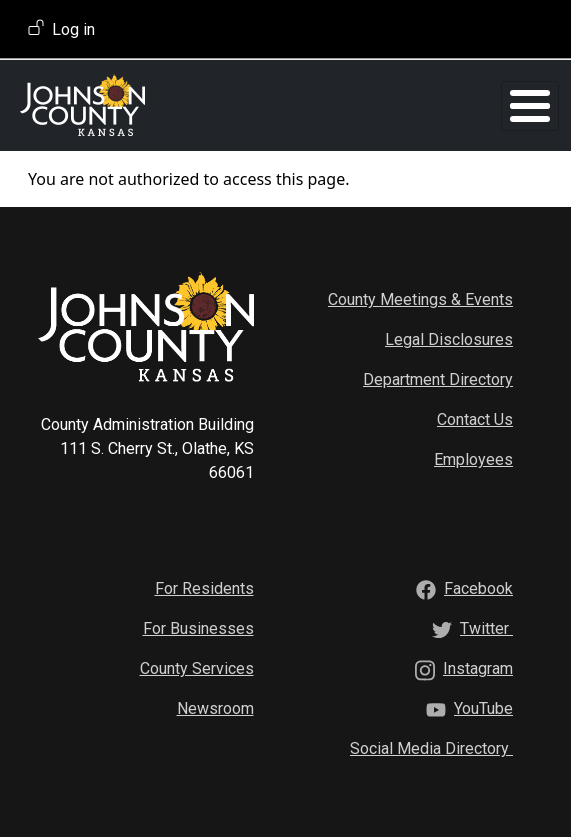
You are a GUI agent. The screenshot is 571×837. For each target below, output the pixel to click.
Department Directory (438, 379)
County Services (197, 668)
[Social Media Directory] (431, 748)
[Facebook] (478, 588)
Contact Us (475, 419)
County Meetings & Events (420, 299)
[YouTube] (483, 708)
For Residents (204, 588)
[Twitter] (486, 628)
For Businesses (198, 628)
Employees (473, 459)
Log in (73, 29)
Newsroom (215, 708)
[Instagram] (478, 668)
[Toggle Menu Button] (530, 106)
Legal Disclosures (449, 339)
